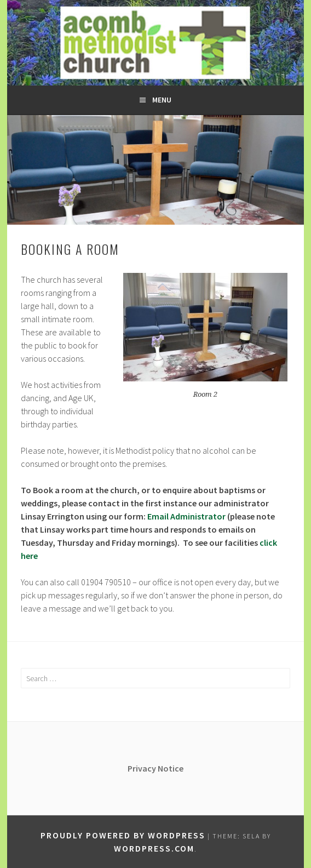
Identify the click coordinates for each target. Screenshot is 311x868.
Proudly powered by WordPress (123, 835)
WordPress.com (154, 848)
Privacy (143, 768)
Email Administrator (186, 516)
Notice (171, 768)
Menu (162, 100)
